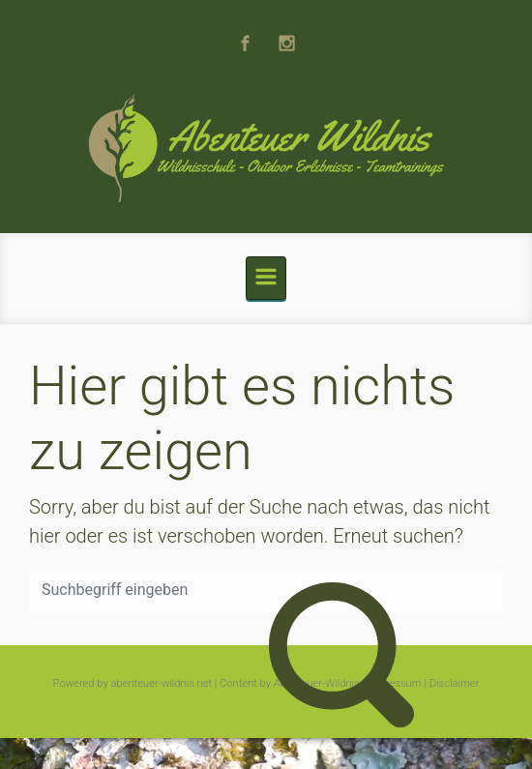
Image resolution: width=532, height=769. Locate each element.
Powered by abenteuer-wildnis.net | (135, 683)
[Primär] (266, 278)
